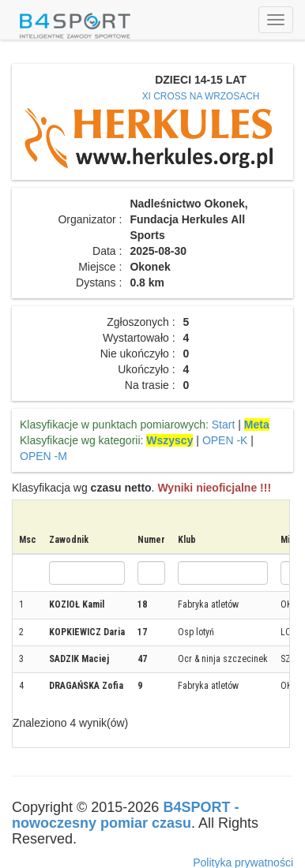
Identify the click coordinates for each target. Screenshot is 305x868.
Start (224, 425)
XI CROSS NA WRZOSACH (201, 96)
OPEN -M (43, 456)
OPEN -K (225, 440)
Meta (257, 425)
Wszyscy (169, 440)
